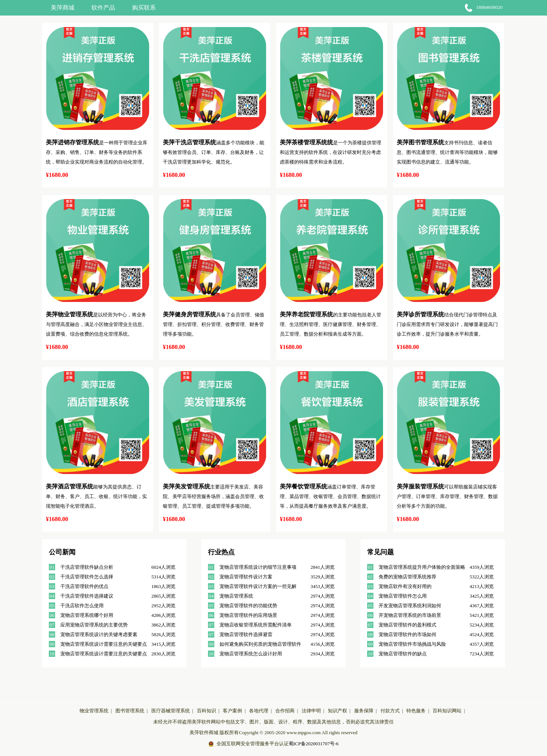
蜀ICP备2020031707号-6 (314, 744)
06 (52, 615)
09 (52, 644)
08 (52, 634)
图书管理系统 (130, 711)
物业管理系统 (94, 711)
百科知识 (207, 711)
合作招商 (285, 711)
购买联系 (144, 8)
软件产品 (103, 8)
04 (52, 596)
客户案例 (232, 711)
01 (52, 567)
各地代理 (259, 711)
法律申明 (311, 711)
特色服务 (416, 711)
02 (52, 577)
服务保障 (364, 711)
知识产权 (338, 711)
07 (52, 625)
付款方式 (390, 711)
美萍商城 (63, 8)
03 (52, 586)
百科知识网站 (447, 711)
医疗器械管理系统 (171, 711)
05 (52, 606)
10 (52, 654)
